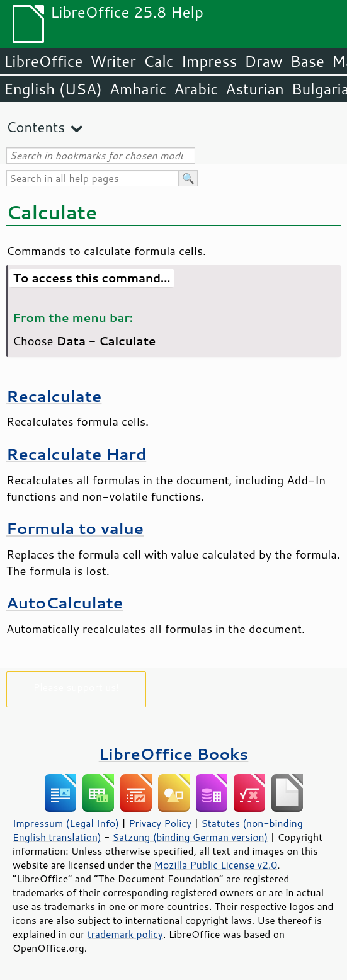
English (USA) (53, 89)
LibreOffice (43, 61)
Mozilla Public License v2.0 (216, 865)
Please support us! (77, 687)
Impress (209, 61)
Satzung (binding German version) (191, 837)
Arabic (196, 89)
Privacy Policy (160, 823)
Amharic (138, 89)
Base (307, 61)
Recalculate (54, 396)
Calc (159, 61)
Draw (263, 61)
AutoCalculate (65, 602)
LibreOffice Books (174, 754)
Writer (113, 61)
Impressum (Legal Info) (66, 823)
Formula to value (75, 528)
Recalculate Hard (76, 454)
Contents (36, 127)
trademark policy (125, 934)
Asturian (255, 89)
